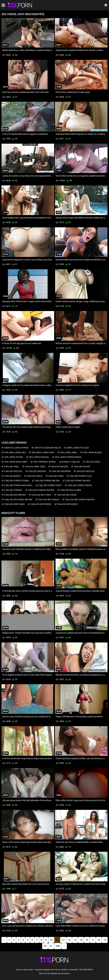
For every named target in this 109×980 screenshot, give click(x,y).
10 (51, 940)
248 (58, 946)
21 (51, 946)
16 (87, 940)
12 (63, 940)
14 (75, 940)
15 (81, 940)
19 (105, 940)
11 (57, 940)
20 (45, 946)
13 (69, 940)
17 (93, 940)
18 (99, 940)
